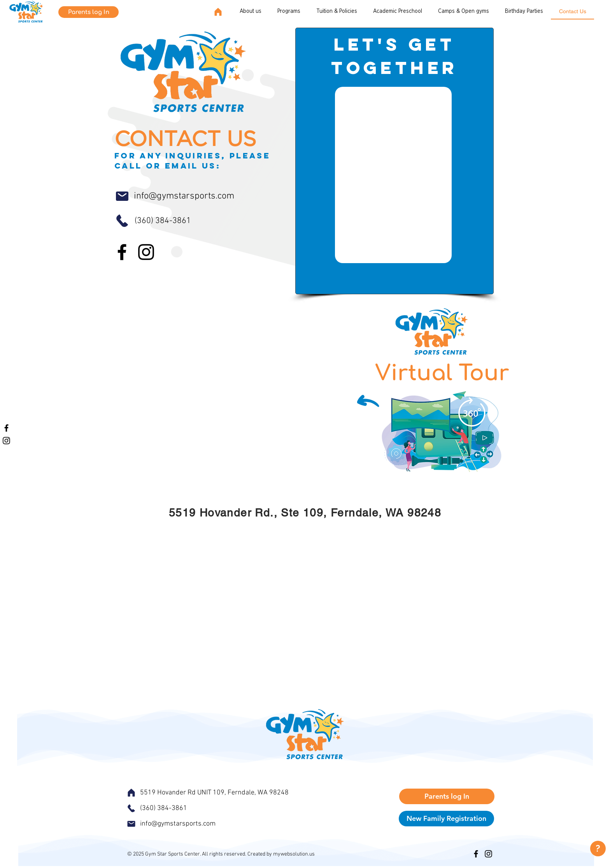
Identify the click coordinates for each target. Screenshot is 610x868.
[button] (337, 12)
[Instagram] (6, 440)
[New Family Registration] (446, 819)
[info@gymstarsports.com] (196, 196)
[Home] (218, 12)
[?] (598, 849)
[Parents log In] (89, 12)
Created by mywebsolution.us (281, 854)
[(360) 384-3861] (181, 221)
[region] (596, 849)
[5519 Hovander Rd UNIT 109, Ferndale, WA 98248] (234, 792)
